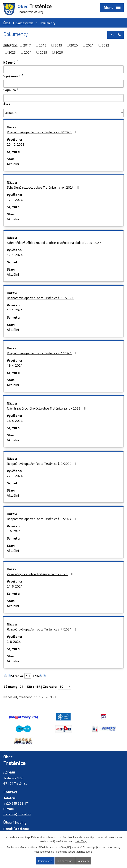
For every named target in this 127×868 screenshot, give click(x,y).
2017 (27, 45)
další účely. (81, 841)
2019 (58, 45)
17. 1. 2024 (15, 200)
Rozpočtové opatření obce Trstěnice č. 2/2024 (42, 464)
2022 (105, 45)
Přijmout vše (45, 861)
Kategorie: (10, 45)
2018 (43, 45)
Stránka (17, 676)
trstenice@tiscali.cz (17, 814)
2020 (74, 45)
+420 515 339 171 (17, 803)
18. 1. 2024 (15, 310)
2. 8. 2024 (14, 642)
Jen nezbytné (65, 861)
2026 (59, 52)
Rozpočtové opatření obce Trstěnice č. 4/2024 (42, 629)
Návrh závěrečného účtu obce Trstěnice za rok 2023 (47, 408)
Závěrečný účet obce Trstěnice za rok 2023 (40, 574)
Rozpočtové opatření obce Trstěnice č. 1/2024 (42, 353)
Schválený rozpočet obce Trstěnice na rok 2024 (44, 187)
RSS (116, 35)
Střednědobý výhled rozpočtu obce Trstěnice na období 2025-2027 (57, 243)
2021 (90, 45)
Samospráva (25, 23)
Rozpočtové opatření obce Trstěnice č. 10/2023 (43, 298)
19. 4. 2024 (15, 365)
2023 (12, 52)
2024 (28, 52)
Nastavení (83, 861)
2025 (44, 52)
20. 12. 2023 (16, 144)
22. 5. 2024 (15, 476)
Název (9, 62)
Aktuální (13, 164)
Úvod (7, 23)
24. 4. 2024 (15, 421)
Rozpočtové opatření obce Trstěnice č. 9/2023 (42, 132)
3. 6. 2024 (14, 531)
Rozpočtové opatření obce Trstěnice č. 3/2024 (42, 519)
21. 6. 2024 (15, 586)
